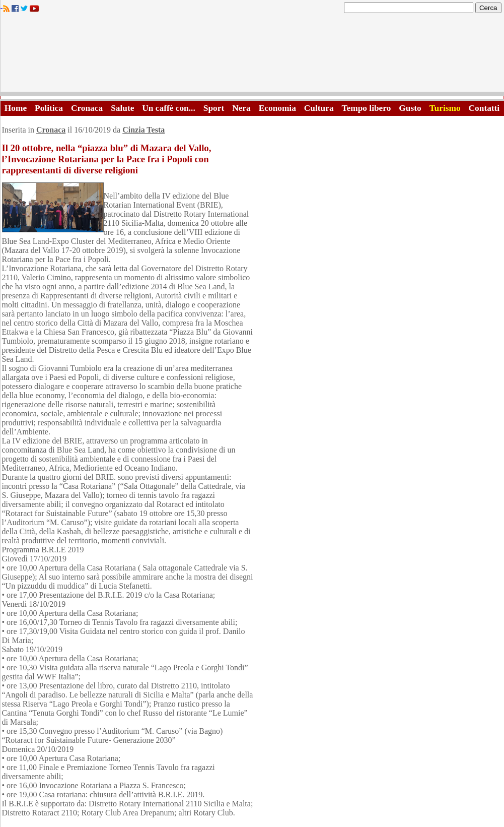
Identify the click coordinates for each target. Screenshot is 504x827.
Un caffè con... (168, 108)
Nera (241, 108)
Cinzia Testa (143, 130)
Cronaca (87, 108)
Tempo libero (367, 108)
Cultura (319, 108)
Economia (277, 108)
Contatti (484, 108)
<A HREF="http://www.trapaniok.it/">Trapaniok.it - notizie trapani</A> (252, 55)
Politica (49, 108)
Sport (214, 108)
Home (16, 108)
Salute (122, 108)
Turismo (445, 108)
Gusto (410, 108)
